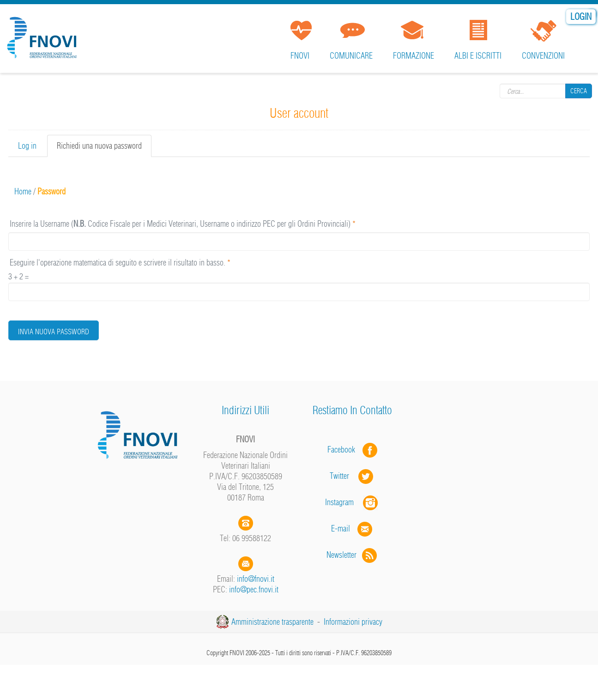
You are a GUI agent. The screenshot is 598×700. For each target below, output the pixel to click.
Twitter (352, 476)
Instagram (352, 502)
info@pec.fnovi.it (254, 589)
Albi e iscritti (478, 56)
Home (23, 191)
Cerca (579, 91)
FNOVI (300, 56)
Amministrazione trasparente (272, 622)
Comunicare (351, 56)
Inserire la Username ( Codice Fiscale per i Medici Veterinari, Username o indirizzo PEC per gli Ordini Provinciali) (183, 224)
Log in (27, 146)
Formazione (414, 56)
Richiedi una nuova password (104, 148)
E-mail (341, 528)
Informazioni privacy (353, 622)
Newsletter (353, 555)
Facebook (344, 450)
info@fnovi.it (256, 579)
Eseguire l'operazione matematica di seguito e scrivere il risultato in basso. (120, 262)
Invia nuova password (54, 332)
